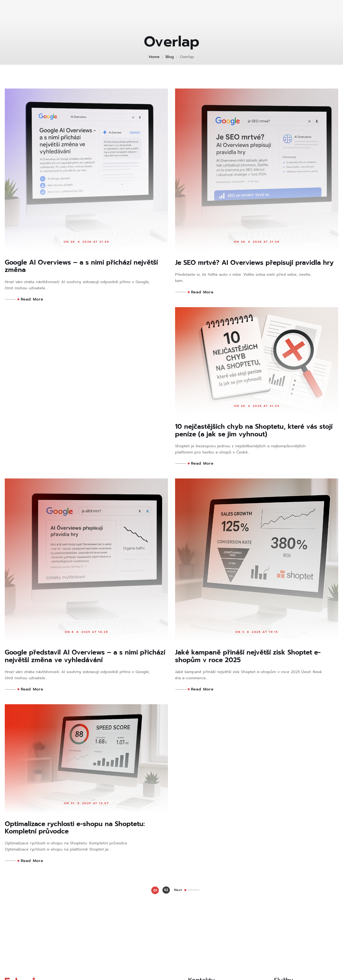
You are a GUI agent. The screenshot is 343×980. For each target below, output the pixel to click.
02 (165, 785)
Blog (170, 57)
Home (154, 57)
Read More (30, 301)
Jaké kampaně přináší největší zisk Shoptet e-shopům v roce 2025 (86, 721)
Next (181, 784)
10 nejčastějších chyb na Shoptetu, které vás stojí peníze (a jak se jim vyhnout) (84, 440)
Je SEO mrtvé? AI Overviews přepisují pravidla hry (241, 267)
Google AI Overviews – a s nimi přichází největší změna (76, 267)
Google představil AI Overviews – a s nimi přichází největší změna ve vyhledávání (250, 494)
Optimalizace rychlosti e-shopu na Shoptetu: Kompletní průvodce (253, 667)
